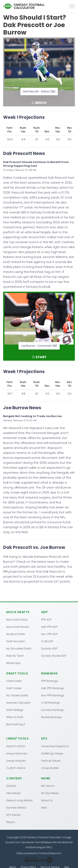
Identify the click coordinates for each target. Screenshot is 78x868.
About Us (47, 800)
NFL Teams (48, 786)
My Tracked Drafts (17, 695)
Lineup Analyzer (16, 761)
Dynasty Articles (16, 808)
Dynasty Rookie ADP (54, 656)
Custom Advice (16, 768)
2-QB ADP (47, 641)
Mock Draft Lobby (17, 620)
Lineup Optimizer (17, 753)
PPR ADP (46, 620)
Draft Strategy (15, 710)
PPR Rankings (50, 681)
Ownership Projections (55, 746)
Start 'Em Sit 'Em (16, 746)
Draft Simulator (16, 641)
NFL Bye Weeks (50, 793)
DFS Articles (13, 815)
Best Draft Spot (16, 724)
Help (44, 808)
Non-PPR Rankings (53, 695)
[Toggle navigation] (72, 6)
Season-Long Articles (19, 800)
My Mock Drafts (16, 634)
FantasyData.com (50, 853)
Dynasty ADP (49, 649)
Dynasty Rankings (53, 710)
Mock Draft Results (18, 627)
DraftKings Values (52, 753)
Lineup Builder (50, 768)
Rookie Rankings (51, 717)
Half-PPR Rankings (53, 688)
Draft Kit (11, 786)
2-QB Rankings (51, 703)
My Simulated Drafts (19, 649)
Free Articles (14, 793)
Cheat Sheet (14, 681)
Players (11, 822)
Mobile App (13, 663)
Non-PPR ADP (49, 634)
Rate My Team (15, 656)
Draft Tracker (14, 688)
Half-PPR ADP (49, 627)
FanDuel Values (51, 761)
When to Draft (15, 717)
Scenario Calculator (19, 703)
